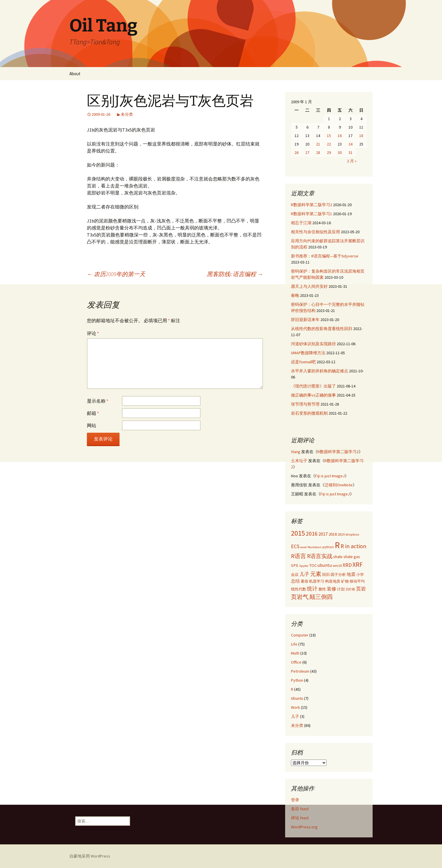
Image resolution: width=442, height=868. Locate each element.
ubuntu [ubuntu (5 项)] (325, 565)
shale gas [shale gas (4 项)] (352, 557)
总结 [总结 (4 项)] (295, 581)
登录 (295, 800)
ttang (296, 452)
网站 (92, 425)
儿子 (295, 716)
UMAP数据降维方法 (308, 353)
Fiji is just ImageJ (330, 476)
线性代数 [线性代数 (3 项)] (299, 589)
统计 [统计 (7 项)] (312, 589)
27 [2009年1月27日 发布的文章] (307, 152)
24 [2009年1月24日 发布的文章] (350, 144)
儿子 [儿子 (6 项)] (304, 574)
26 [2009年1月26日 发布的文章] (297, 152)
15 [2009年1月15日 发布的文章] (329, 136)
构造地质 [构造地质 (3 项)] (333, 581)
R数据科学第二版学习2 (312, 205)
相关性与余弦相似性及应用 (315, 232)
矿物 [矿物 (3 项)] (345, 581)
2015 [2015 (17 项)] (298, 533)
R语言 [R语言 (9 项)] (299, 556)
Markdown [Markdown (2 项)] (315, 547)
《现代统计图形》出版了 (313, 386)
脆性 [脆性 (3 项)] (322, 589)
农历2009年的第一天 (116, 274)
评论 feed (300, 818)
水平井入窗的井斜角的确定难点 (320, 371)
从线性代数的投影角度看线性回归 (322, 329)
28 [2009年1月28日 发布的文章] (318, 152)
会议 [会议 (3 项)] (295, 574)
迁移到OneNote (338, 485)
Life (294, 644)
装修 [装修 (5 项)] (331, 589)
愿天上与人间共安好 (309, 286)
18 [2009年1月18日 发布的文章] (361, 136)
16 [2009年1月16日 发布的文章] (340, 136)
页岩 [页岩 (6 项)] (361, 589)
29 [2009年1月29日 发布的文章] (329, 152)
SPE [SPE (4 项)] (295, 565)
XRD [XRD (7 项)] (347, 565)
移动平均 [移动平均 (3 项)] (357, 581)
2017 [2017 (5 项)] (323, 534)
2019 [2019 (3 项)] (341, 534)
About (75, 74)
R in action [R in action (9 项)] (353, 546)
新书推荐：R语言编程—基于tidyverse (325, 256)
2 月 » (352, 161)
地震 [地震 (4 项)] (351, 574)
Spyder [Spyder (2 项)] (304, 566)
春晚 (295, 295)
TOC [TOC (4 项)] (313, 565)
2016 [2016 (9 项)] (312, 533)
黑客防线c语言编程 (235, 274)
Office (296, 662)
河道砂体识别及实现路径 (313, 344)
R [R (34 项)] (337, 545)
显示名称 (98, 401)
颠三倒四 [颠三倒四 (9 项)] (321, 597)
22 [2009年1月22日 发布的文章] (329, 144)
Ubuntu (297, 698)
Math (295, 653)
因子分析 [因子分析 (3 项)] (338, 574)
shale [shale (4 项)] (338, 557)
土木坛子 (299, 461)
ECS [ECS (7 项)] (295, 546)
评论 (93, 333)
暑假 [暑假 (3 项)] (304, 581)
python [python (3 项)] (328, 547)
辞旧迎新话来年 (305, 320)
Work (295, 707)
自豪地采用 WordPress (90, 856)
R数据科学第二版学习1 (312, 214)
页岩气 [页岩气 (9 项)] (300, 597)
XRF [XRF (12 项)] (358, 565)
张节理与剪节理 (305, 404)
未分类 (127, 114)
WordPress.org (304, 827)
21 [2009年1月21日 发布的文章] (318, 144)
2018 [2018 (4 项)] (333, 534)
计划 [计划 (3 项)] (341, 589)
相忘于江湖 (301, 223)
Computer (300, 635)
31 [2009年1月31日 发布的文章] (350, 152)
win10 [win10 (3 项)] (337, 565)
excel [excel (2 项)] (304, 547)
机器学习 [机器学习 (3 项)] (317, 581)
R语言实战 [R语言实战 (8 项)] (320, 556)
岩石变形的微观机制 (309, 413)
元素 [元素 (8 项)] (316, 574)
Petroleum (300, 671)
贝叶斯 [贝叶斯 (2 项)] (350, 589)
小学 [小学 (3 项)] (360, 574)
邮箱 (93, 413)
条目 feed (300, 809)
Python (297, 680)
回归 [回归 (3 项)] (326, 574)
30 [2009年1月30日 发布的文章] (340, 152)
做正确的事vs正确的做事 (313, 395)
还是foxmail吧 (303, 362)
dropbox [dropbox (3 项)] (352, 534)
